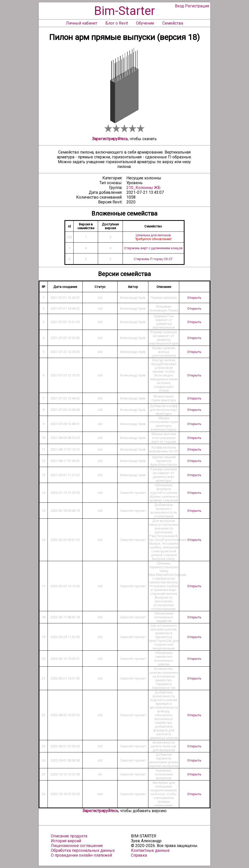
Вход (179, 6)
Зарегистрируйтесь (110, 139)
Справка (139, 855)
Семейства (173, 23)
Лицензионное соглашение (77, 846)
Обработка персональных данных (83, 850)
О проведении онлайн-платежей (81, 855)
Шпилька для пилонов (153, 235)
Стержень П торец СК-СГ (153, 259)
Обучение (145, 23)
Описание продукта (69, 836)
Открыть (194, 298)
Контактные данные (150, 850)
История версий (66, 841)
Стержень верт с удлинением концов (153, 248)
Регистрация (197, 6)
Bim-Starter (125, 11)
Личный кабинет (82, 23)
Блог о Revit (117, 23)
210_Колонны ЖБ (143, 188)
